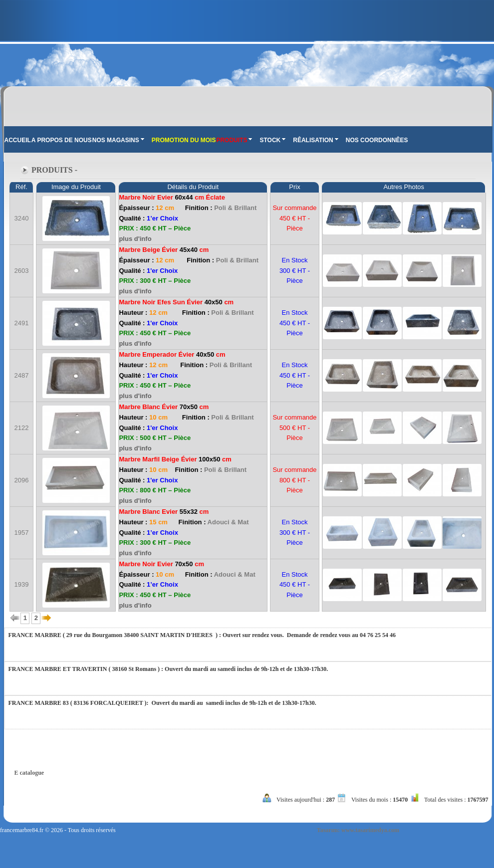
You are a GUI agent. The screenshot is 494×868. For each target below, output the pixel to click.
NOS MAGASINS (118, 140)
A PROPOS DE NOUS (62, 140)
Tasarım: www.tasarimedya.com (358, 830)
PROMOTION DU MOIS (184, 140)
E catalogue (29, 773)
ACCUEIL (18, 140)
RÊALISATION (315, 140)
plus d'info (135, 239)
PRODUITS (234, 140)
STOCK (272, 140)
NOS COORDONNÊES (377, 140)
